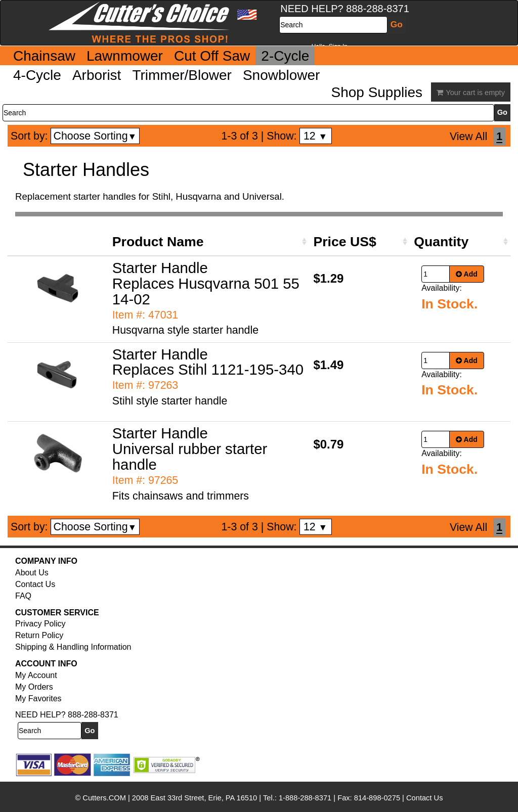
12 (315, 136)
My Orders (34, 687)
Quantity (441, 242)
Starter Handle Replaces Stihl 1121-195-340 (208, 362)
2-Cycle (285, 56)
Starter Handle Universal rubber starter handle (190, 449)
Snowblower (282, 75)
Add (467, 274)
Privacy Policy (40, 624)
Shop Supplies (377, 92)
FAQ (23, 596)
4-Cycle (37, 75)
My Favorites (38, 698)
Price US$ (344, 242)
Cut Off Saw (212, 56)
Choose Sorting (95, 136)
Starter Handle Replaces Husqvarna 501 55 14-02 (206, 283)
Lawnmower (125, 56)
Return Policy (39, 635)
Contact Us (35, 584)
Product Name (158, 242)
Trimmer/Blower (182, 75)
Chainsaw (44, 56)
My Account (36, 675)
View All (468, 137)
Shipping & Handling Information (73, 647)
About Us (32, 573)
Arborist (97, 75)
